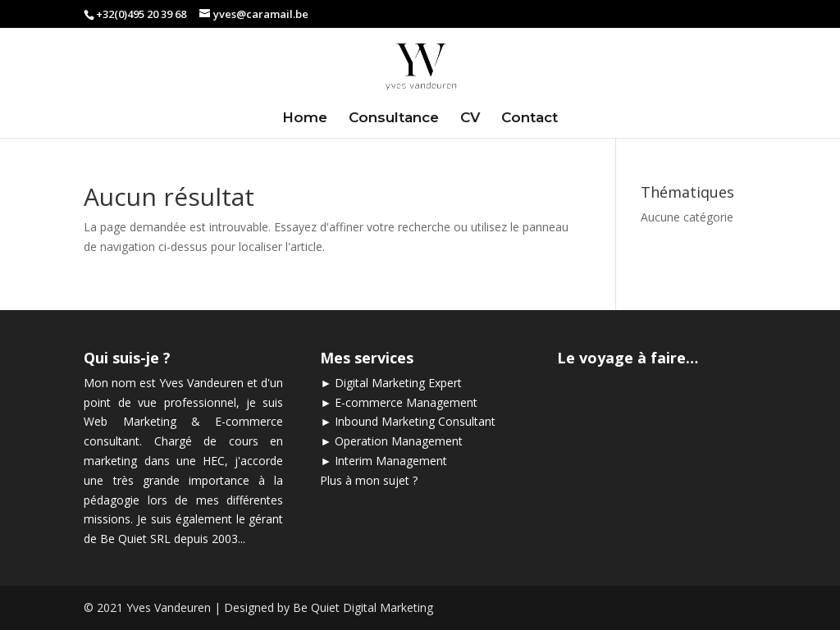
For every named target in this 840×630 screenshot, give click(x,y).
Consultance (394, 119)
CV (470, 119)
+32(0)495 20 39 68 (141, 14)
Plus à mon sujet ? (369, 480)
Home (305, 119)
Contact (530, 119)
